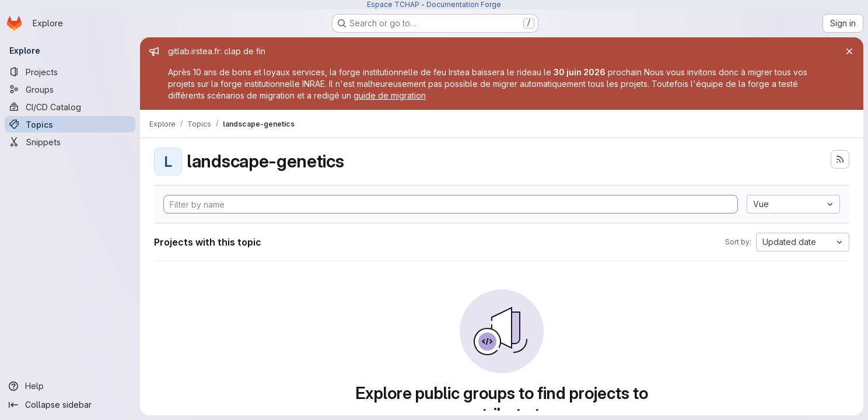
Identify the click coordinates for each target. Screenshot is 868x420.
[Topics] (70, 124)
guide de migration (390, 95)
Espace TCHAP (393, 4)
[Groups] (70, 89)
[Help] (70, 386)
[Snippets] (70, 142)
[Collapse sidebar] (70, 405)
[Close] (849, 51)
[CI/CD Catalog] (70, 107)
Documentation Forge (464, 4)
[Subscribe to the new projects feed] (840, 159)
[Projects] (70, 72)
